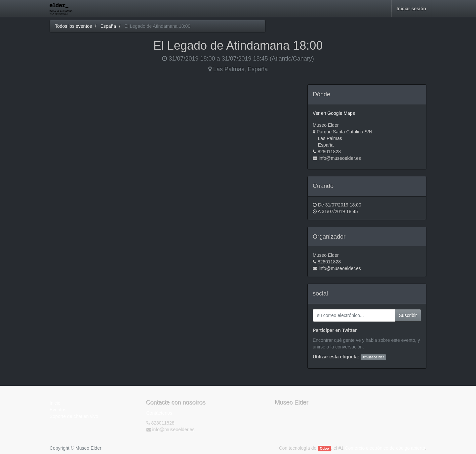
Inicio (55, 403)
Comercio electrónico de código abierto (385, 448)
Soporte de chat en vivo (74, 416)
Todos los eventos (73, 26)
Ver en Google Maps (334, 113)
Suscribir (408, 315)
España (108, 26)
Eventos (58, 410)
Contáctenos (159, 413)
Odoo (324, 448)
